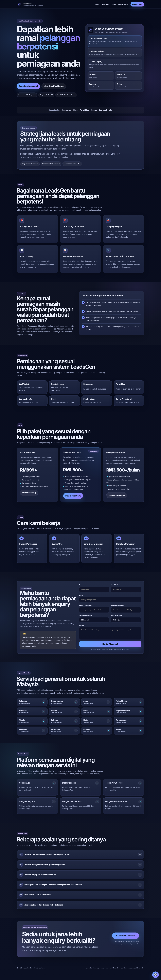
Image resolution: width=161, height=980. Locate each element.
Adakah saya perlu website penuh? (38, 877)
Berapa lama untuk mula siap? (35, 897)
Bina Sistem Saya (73, 495)
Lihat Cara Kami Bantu (54, 86)
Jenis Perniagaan (126, 610)
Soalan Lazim (123, 4)
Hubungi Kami (137, 4)
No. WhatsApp (126, 590)
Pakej (114, 4)
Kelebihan (105, 4)
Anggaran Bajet (126, 620)
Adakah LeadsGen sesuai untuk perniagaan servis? (45, 856)
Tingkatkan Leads (117, 497)
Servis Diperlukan (94, 620)
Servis (97, 4)
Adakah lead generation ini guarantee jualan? (42, 867)
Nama (94, 590)
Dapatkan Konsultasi (28, 86)
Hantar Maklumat (110, 646)
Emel (110, 600)
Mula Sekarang (29, 495)
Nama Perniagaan (94, 610)
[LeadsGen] (30, 4)
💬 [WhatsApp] (156, 975)
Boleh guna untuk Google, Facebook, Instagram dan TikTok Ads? (51, 887)
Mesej (110, 634)
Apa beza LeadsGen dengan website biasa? (41, 907)
